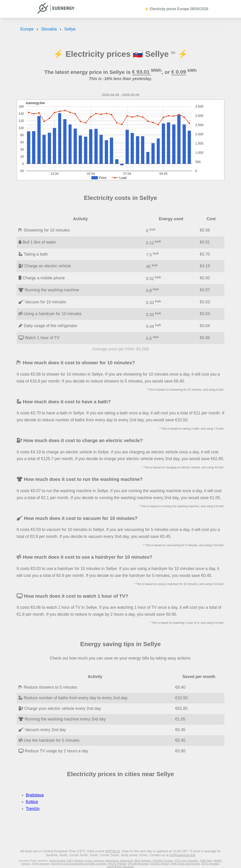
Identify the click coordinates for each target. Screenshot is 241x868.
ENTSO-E (113, 851)
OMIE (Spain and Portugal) (185, 864)
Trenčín (33, 809)
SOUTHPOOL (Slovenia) (120, 867)
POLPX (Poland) (117, 864)
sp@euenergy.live (182, 855)
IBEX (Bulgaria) (143, 861)
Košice (32, 802)
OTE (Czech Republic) (187, 861)
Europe (27, 29)
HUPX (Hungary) (41, 864)
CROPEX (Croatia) (163, 861)
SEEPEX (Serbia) (160, 864)
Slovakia (49, 29)
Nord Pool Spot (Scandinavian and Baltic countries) (79, 864)
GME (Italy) (206, 861)
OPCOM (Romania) (138, 864)
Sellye (70, 29)
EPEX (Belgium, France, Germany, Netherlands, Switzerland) (100, 861)
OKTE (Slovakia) (210, 864)
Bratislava (35, 795)
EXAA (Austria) (57, 861)
